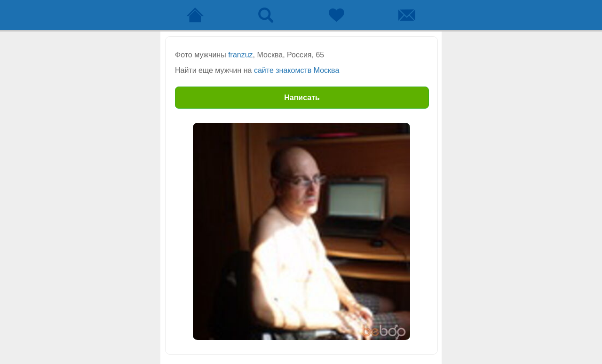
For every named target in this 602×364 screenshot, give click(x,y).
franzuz (240, 55)
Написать (302, 98)
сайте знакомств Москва (297, 70)
